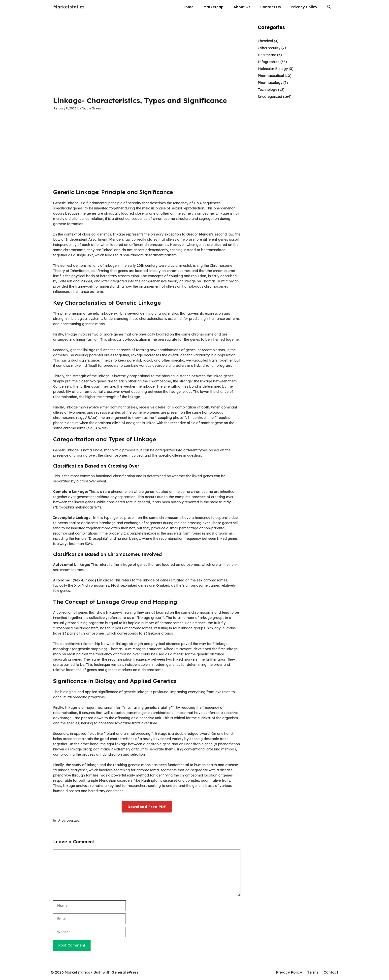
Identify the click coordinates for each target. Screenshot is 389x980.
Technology (267, 90)
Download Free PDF (147, 807)
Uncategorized (69, 821)
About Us (242, 7)
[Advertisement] (147, 55)
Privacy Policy (304, 7)
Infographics (269, 62)
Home (188, 7)
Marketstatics (69, 7)
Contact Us (271, 7)
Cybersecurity (269, 48)
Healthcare (267, 55)
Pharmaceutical (271, 76)
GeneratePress (125, 972)
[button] (329, 7)
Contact (331, 972)
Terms (313, 972)
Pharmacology (270, 83)
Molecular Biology (273, 69)
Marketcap (213, 7)
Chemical (265, 41)
